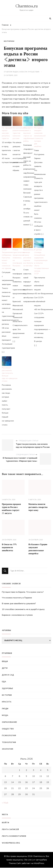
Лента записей (10, 829)
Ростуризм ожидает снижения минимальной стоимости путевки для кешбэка (39, 137)
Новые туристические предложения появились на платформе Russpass (17, 258)
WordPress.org (11, 843)
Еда (4, 682)
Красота (7, 702)
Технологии (9, 742)
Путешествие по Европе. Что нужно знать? (23, 592)
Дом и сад (8, 675)
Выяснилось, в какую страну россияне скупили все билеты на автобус (28, 258)
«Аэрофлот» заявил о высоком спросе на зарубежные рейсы (28, 134)
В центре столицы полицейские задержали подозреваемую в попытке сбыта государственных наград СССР (39, 262)
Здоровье (7, 688)
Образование (9, 722)
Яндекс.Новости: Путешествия (26, 72)
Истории (7, 695)
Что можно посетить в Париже (17, 598)
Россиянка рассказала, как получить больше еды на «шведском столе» (7, 374)
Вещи (5, 661)
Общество (8, 729)
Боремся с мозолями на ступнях (17, 615)
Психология (9, 736)
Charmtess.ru (27, 6)
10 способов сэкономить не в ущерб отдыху (23, 609)
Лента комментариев (14, 836)
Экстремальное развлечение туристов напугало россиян (17, 133)
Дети (5, 668)
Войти (6, 823)
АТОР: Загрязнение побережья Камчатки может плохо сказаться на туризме (7, 259)
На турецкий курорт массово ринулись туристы (7, 133)
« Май (5, 803)
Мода (5, 715)
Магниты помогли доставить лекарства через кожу (38, 507)
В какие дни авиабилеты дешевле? (19, 604)
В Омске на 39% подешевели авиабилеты (9, 547)
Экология (8, 749)
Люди (5, 709)
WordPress (39, 863)
